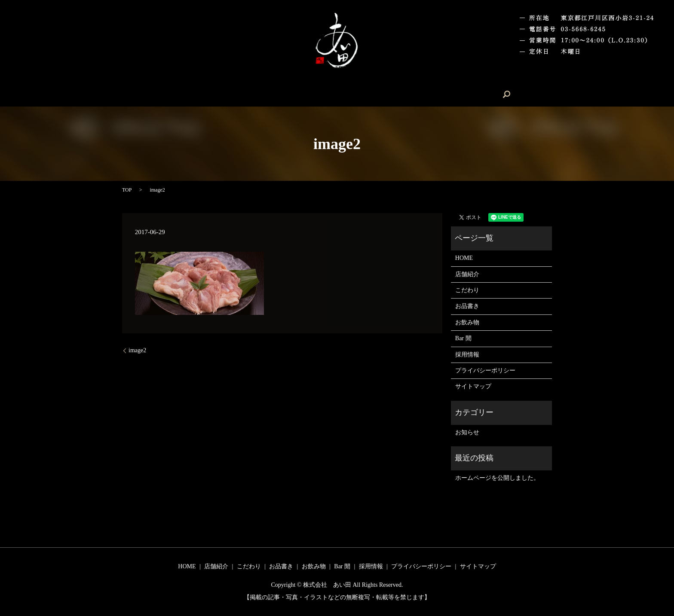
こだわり (285, 94)
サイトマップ (473, 386)
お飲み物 (363, 94)
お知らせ (467, 432)
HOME (212, 94)
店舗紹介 (247, 94)
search (465, 94)
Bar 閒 (397, 94)
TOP (127, 190)
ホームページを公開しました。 (497, 478)
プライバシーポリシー (485, 371)
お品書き (324, 94)
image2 (137, 350)
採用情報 (432, 94)
